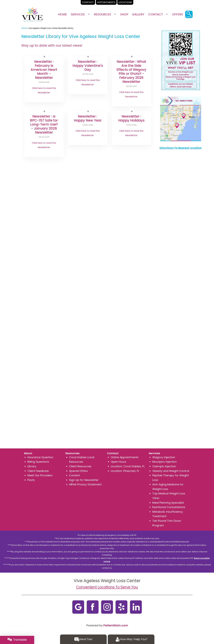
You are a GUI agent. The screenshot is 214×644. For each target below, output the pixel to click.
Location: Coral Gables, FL (128, 466)
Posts (31, 480)
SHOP (124, 14)
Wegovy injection (164, 457)
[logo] (33, 14)
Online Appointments (125, 457)
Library (32, 466)
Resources (102, 14)
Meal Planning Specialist (168, 503)
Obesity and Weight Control (171, 471)
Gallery (138, 14)
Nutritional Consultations (169, 507)
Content (75, 475)
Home (62, 14)
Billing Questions (38, 462)
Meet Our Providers (40, 475)
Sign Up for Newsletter (84, 480)
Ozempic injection (164, 466)
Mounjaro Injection (165, 462)
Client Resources (80, 466)
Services (78, 14)
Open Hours (119, 462)
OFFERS (178, 14)
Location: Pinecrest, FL (125, 471)
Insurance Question (40, 457)
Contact (156, 14)
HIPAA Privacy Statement (85, 484)
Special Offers (78, 471)
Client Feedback (38, 471)
